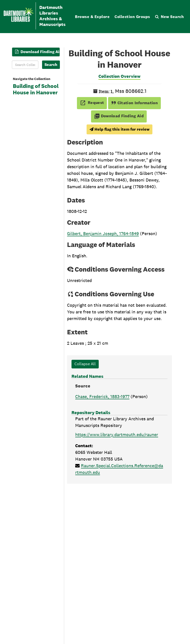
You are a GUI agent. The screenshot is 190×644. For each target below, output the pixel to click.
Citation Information (134, 103)
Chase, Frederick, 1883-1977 (102, 396)
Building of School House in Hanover (36, 89)
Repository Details (91, 413)
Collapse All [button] (85, 364)
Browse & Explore (92, 17)
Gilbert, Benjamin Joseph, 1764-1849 (103, 233)
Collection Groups (132, 17)
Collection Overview (119, 76)
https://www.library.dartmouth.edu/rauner (117, 434)
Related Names (87, 376)
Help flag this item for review (119, 129)
